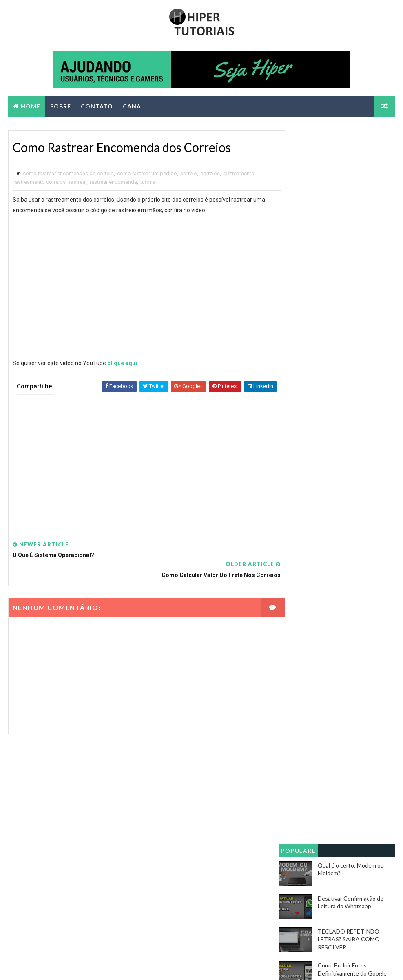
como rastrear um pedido (147, 174)
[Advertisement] (140, 460)
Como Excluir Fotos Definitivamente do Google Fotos (352, 370)
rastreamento (239, 174)
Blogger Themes (161, 966)
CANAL (134, 106)
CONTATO (97, 106)
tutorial (148, 183)
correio (189, 174)
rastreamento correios (40, 183)
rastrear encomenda (113, 183)
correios (210, 174)
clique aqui (122, 364)
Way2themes (80, 966)
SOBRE (61, 106)
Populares (298, 249)
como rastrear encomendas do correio (68, 174)
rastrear (78, 183)
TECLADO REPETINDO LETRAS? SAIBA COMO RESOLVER (349, 336)
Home (31, 106)
